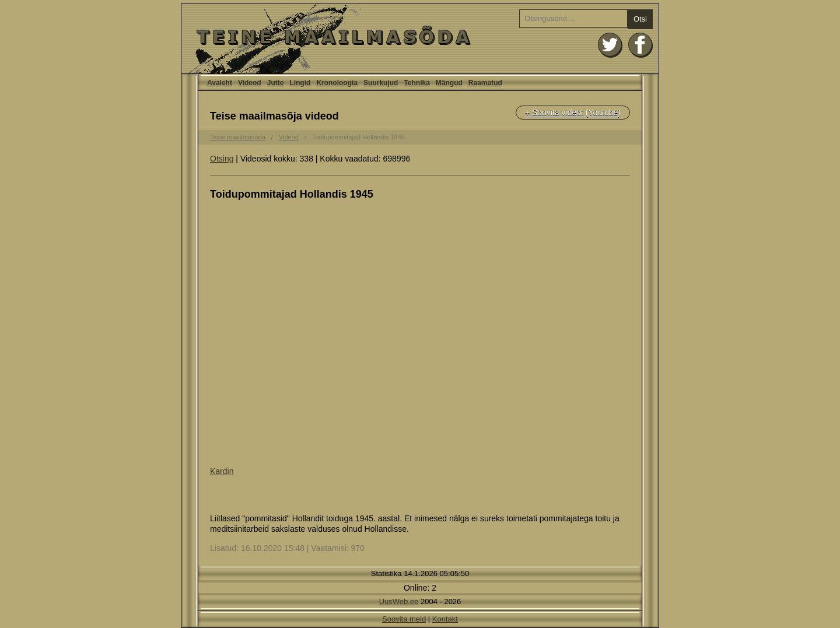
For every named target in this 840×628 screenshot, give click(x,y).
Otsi (640, 19)
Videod (250, 83)
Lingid (300, 83)
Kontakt (445, 619)
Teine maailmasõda (238, 137)
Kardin (222, 471)
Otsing (222, 159)
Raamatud (485, 83)
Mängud (449, 83)
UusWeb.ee (399, 601)
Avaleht (420, 38)
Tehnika (416, 83)
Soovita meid (404, 619)
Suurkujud (381, 83)
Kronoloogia (337, 83)
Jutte (276, 83)
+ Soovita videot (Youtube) (573, 113)
